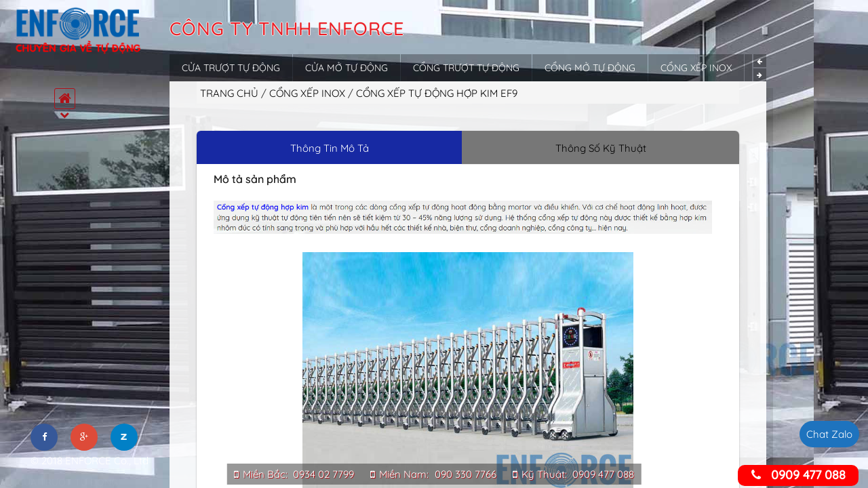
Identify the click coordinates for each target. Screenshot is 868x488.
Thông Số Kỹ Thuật (601, 148)
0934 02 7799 (323, 474)
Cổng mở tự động (590, 68)
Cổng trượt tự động (466, 68)
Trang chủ (229, 93)
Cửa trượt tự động (231, 68)
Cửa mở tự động (347, 68)
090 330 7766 (466, 474)
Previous (760, 61)
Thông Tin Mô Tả (330, 148)
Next (760, 75)
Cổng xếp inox (696, 68)
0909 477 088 (603, 474)
